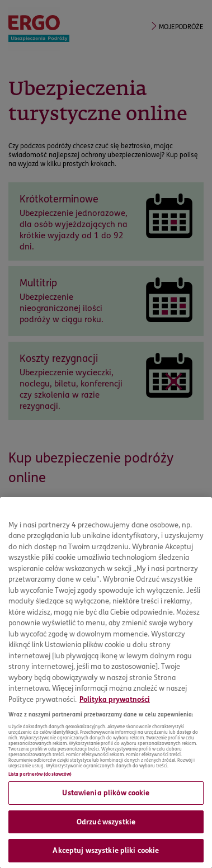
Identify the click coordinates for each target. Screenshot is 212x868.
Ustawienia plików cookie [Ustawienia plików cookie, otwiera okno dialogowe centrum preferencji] (106, 792)
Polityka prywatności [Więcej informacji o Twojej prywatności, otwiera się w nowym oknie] (115, 699)
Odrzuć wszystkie (106, 822)
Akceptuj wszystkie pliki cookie (106, 850)
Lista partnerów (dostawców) (40, 774)
